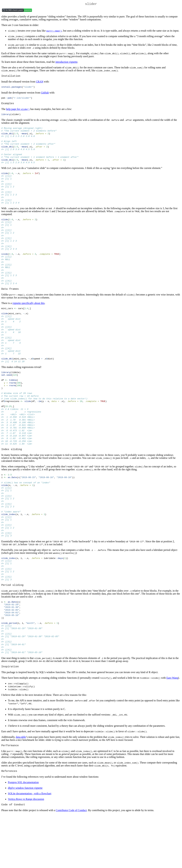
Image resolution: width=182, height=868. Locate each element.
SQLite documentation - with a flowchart (30, 846)
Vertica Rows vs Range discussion (26, 852)
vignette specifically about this (28, 322)
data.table (21, 789)
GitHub (45, 94)
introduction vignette (67, 63)
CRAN (40, 83)
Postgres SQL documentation (23, 835)
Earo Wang (172, 729)
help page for (18, 111)
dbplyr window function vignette (25, 841)
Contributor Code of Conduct (71, 864)
